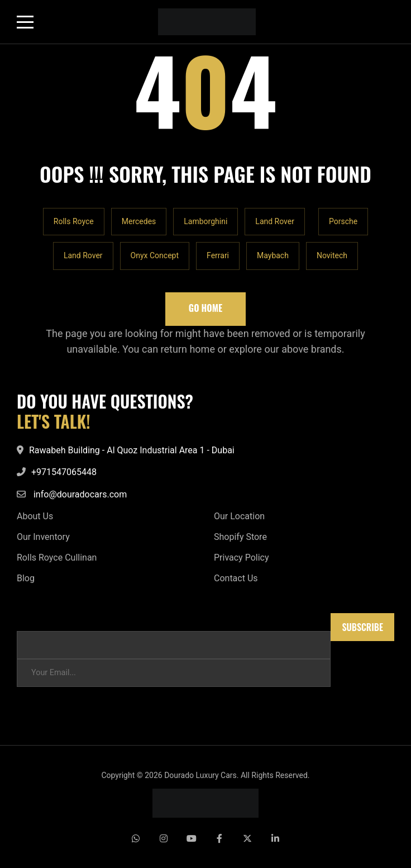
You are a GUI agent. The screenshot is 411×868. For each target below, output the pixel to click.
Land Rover (275, 221)
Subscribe (362, 627)
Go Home (205, 308)
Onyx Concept (155, 255)
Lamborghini (205, 221)
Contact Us (236, 578)
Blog (26, 578)
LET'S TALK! (54, 421)
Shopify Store (240, 537)
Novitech (332, 255)
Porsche (343, 221)
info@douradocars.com (80, 494)
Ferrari (218, 255)
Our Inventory (43, 537)
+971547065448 (64, 472)
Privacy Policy (242, 558)
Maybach (273, 255)
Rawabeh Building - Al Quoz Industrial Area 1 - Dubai (132, 450)
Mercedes (139, 221)
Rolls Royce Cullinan (57, 558)
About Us (35, 516)
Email (27, 618)
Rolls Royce (74, 221)
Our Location (239, 516)
